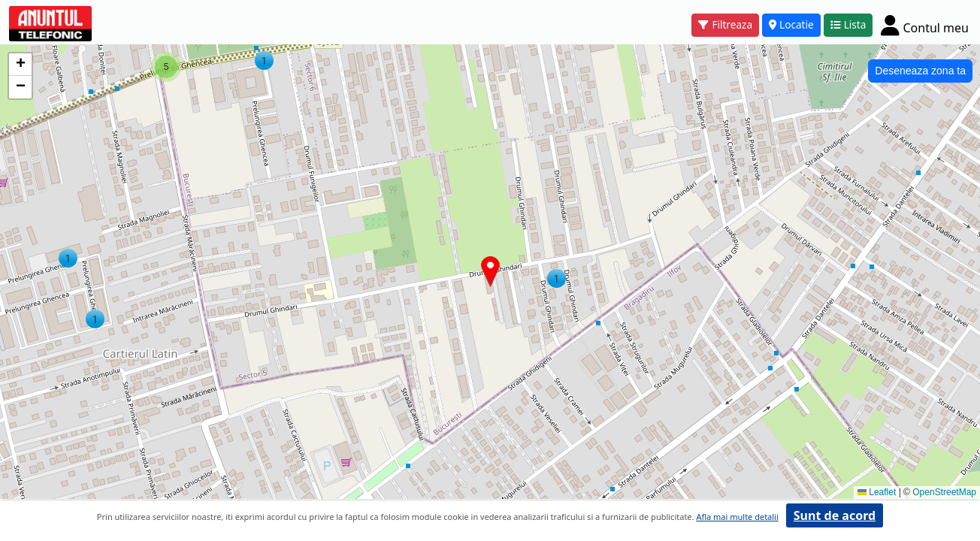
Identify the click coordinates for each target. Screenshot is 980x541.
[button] (95, 319)
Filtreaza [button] (725, 24)
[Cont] (925, 25)
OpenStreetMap (944, 492)
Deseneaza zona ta (920, 71)
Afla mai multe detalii (737, 517)
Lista (848, 24)
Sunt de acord (835, 515)
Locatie (791, 24)
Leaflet (877, 492)
